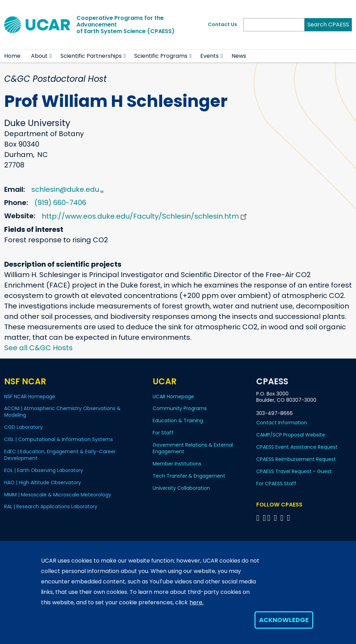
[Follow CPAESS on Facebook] (259, 518)
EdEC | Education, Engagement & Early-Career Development (60, 455)
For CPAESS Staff (276, 484)
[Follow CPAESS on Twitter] (270, 518)
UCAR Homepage (173, 396)
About (39, 56)
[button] (51, 56)
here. (196, 602)
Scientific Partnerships (91, 56)
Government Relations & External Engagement (193, 448)
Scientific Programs (161, 56)
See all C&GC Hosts (38, 348)
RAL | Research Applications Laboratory (51, 506)
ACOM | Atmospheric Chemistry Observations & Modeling (62, 412)
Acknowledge (284, 620)
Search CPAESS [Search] (328, 25)
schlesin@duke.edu (68, 189)
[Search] (274, 25)
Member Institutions (177, 464)
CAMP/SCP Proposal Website (291, 435)
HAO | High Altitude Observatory (43, 482)
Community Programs (180, 408)
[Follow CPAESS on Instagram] (283, 518)
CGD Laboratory (23, 427)
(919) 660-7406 (60, 203)
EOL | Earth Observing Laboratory (44, 470)
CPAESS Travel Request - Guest (294, 471)
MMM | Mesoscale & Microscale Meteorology (58, 495)
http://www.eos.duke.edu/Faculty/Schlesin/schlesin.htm (145, 216)
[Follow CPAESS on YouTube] (289, 518)
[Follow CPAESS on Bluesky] (264, 518)
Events (209, 56)
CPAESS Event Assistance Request (297, 447)
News (239, 56)
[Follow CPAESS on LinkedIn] (277, 518)
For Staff (163, 433)
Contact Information (282, 423)
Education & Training (178, 421)
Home (12, 56)
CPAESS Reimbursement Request (296, 459)
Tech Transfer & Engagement (189, 476)
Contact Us (222, 24)
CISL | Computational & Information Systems (59, 439)
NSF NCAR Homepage (30, 396)
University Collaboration (181, 488)
